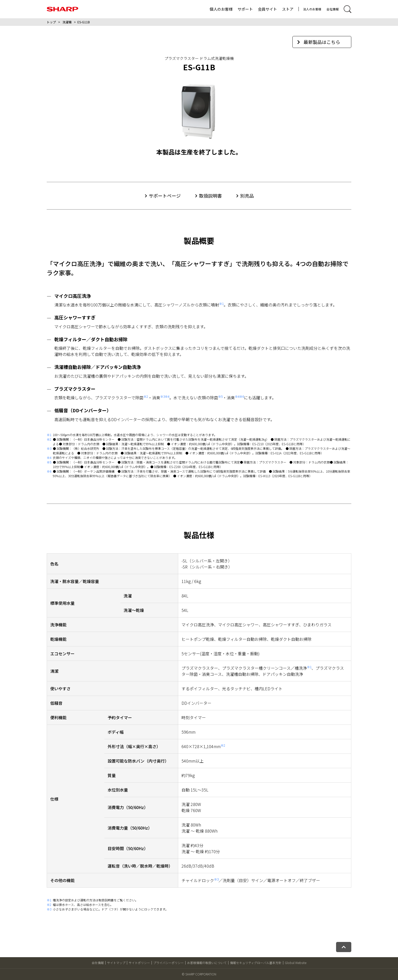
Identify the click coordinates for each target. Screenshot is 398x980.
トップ (51, 22)
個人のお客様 (221, 9)
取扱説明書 (210, 196)
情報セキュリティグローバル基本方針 (256, 963)
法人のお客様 (312, 9)
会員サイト (267, 9)
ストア (288, 9)
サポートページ (165, 196)
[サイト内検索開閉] (347, 9)
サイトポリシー (139, 963)
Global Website (296, 963)
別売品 (247, 196)
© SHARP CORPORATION (199, 974)
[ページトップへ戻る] (344, 947)
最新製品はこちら (319, 42)
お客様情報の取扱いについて (207, 963)
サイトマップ (116, 963)
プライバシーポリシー (169, 963)
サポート (245, 9)
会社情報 (333, 9)
